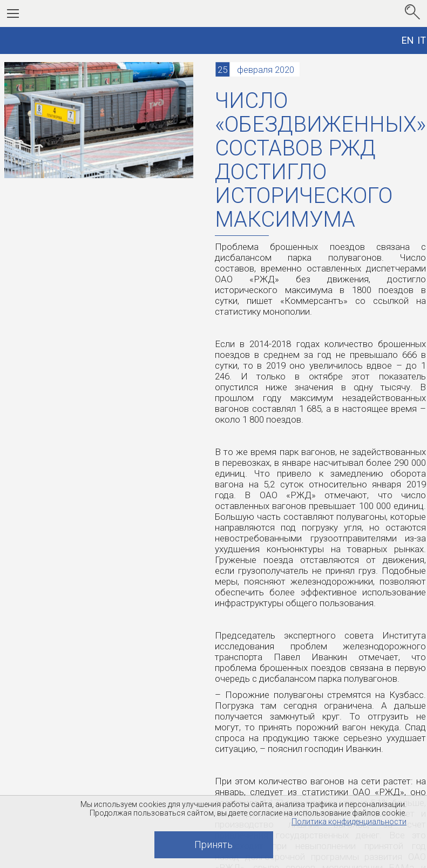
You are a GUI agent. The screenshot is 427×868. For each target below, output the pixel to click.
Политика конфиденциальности (349, 822)
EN (408, 40)
